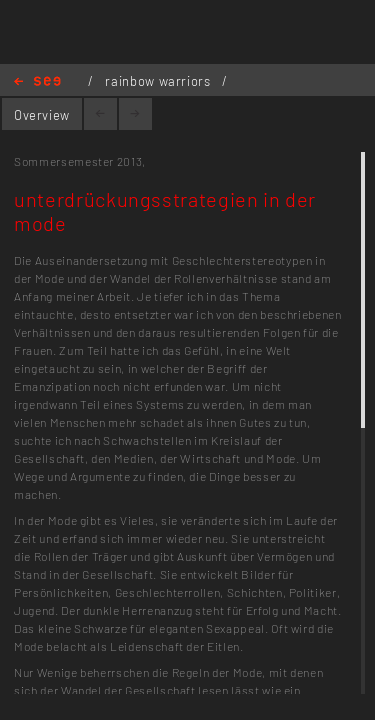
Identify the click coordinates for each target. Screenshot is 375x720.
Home (37, 82)
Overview (42, 115)
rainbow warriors (159, 81)
